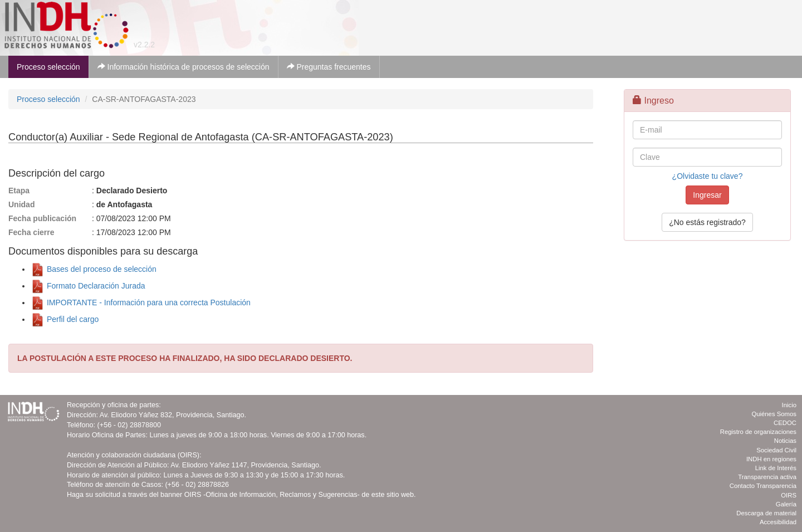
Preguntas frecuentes (329, 67)
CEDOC (785, 423)
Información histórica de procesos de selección (184, 67)
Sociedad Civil (776, 450)
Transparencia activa (767, 477)
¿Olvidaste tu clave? (708, 176)
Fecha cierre (31, 232)
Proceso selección (48, 67)
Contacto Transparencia (763, 486)
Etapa (19, 191)
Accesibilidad (778, 522)
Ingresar (707, 195)
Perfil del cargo (65, 319)
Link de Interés (776, 468)
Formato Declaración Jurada (88, 286)
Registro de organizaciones (758, 432)
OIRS (789, 495)
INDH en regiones (771, 459)
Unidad (21, 204)
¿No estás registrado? (707, 222)
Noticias (785, 441)
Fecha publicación (42, 218)
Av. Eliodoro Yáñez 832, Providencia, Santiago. (173, 415)
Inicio (789, 405)
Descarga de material (766, 513)
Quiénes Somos (774, 414)
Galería (786, 504)
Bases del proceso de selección (94, 269)
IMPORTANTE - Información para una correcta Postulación (141, 302)
